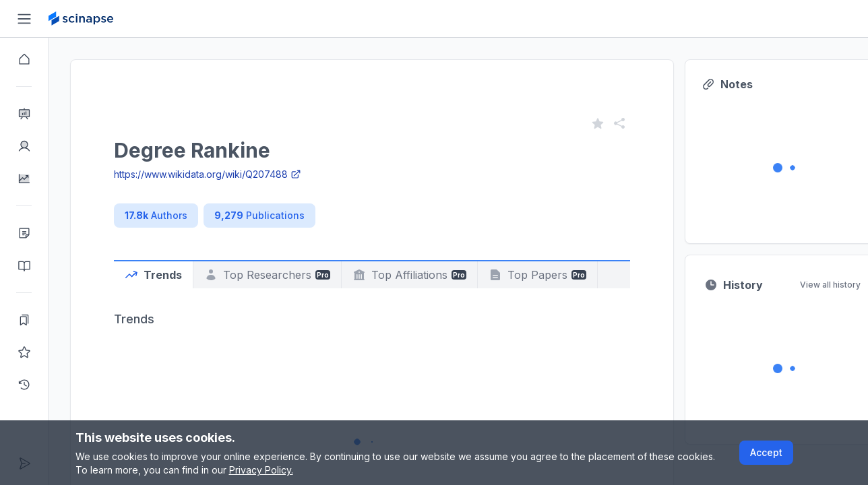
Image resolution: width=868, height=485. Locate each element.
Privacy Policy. (261, 470)
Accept (766, 452)
